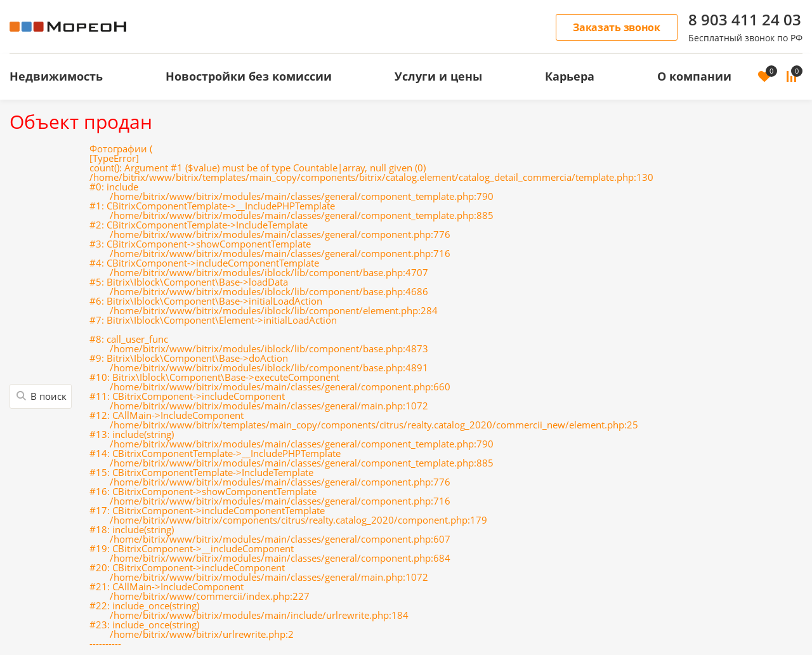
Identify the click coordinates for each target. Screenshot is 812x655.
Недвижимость (56, 76)
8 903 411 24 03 (745, 20)
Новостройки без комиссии (249, 76)
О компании (694, 76)
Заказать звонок (617, 27)
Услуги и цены (438, 76)
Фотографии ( (371, 396)
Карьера (570, 76)
